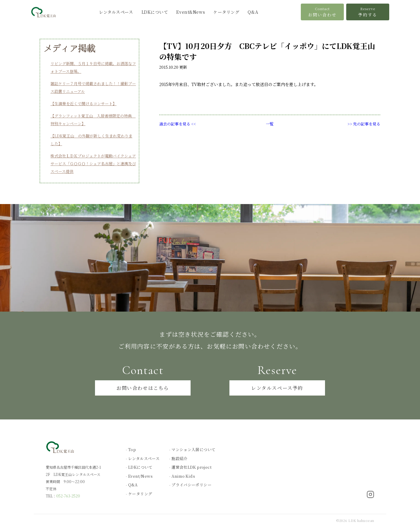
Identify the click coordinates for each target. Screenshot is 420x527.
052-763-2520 (68, 496)
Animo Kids (183, 476)
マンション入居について (193, 449)
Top (132, 449)
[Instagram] (370, 495)
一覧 (270, 124)
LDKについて (155, 12)
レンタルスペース (116, 12)
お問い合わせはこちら (143, 388)
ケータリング (226, 12)
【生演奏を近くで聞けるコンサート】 (83, 104)
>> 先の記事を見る (364, 124)
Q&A (253, 12)
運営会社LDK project (191, 467)
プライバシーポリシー (191, 485)
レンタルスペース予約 (277, 388)
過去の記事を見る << (178, 124)
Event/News (140, 476)
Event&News (191, 12)
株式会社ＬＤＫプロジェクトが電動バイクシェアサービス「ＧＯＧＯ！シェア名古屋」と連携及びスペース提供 (93, 164)
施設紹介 (180, 458)
